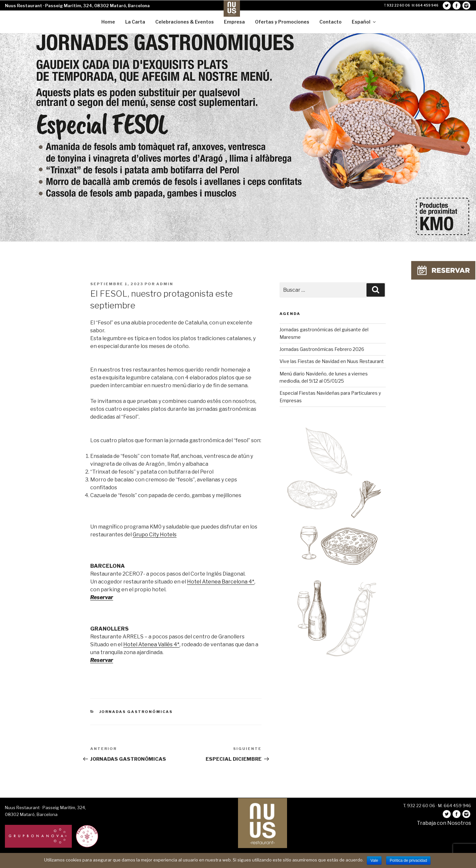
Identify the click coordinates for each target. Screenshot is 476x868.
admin (165, 284)
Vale (374, 860)
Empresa (234, 22)
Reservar (102, 597)
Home (108, 22)
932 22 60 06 (398, 5)
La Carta (135, 22)
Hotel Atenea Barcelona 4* (221, 582)
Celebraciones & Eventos (185, 22)
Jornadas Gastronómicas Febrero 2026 (322, 349)
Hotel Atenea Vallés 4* (151, 644)
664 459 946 (427, 5)
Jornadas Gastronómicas (136, 712)
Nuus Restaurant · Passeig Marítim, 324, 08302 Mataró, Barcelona (77, 6)
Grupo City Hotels (155, 535)
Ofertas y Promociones (282, 22)
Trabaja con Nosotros (444, 823)
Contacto (331, 22)
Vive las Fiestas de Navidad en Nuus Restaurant (332, 361)
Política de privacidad (408, 860)
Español (364, 22)
